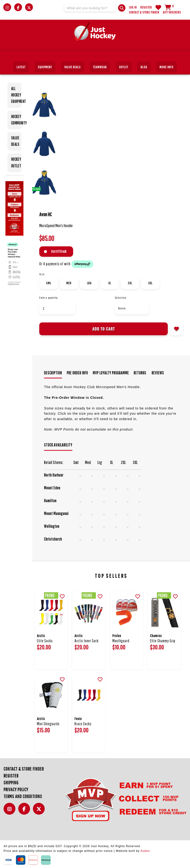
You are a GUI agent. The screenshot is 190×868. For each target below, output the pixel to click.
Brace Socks (83, 724)
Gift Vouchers (172, 12)
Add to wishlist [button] (177, 329)
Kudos (145, 851)
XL (110, 283)
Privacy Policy (16, 789)
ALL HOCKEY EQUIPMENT (16, 95)
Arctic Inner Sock (87, 641)
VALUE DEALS (15, 141)
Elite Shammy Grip (163, 641)
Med (69, 283)
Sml (49, 283)
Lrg (89, 283)
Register (146, 7)
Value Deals (73, 67)
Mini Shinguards (48, 724)
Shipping (11, 783)
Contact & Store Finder (144, 12)
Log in (133, 7)
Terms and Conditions (23, 796)
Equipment (45, 67)
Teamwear (100, 67)
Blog (144, 67)
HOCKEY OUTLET (16, 162)
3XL (150, 283)
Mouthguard (121, 641)
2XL (130, 283)
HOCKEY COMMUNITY (16, 120)
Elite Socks (45, 641)
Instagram (11, 811)
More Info (166, 67)
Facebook (25, 811)
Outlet (124, 67)
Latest (21, 67)
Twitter (40, 811)
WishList (158, 7)
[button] (122, 8)
